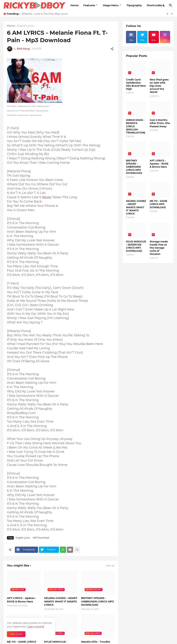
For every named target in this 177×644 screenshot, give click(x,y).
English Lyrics (25, 26)
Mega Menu (111, 5)
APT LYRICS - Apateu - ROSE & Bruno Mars (22, 600)
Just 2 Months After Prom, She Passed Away (160, 123)
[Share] (112, 49)
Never (47, 197)
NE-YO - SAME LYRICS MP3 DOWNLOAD (158, 204)
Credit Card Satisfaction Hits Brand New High (136, 84)
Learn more (34, 627)
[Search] (171, 5)
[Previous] (167, 14)
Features (89, 5)
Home (74, 5)
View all (110, 566)
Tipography (134, 5)
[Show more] (77, 550)
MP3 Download (41, 538)
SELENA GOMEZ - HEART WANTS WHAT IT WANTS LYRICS (61, 601)
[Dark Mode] (164, 5)
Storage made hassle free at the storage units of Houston (159, 248)
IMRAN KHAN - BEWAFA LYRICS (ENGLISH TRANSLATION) (136, 126)
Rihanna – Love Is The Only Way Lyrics (45, 14)
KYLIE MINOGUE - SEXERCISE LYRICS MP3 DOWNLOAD (136, 246)
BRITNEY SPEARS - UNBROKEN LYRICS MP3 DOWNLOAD (97, 601)
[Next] (172, 14)
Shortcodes (154, 5)
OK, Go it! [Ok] (16, 634)
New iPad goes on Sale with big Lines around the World (159, 86)
